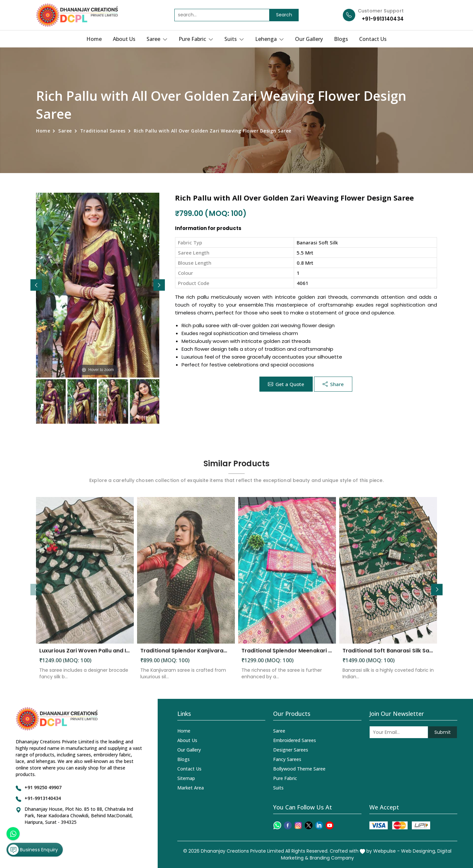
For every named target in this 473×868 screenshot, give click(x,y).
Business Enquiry (33, 850)
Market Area (191, 788)
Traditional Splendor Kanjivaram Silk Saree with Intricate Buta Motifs (186, 656)
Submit (443, 732)
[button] (159, 285)
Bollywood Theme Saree (299, 769)
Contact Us (373, 39)
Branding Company (332, 858)
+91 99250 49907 (43, 787)
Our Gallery (309, 39)
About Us (124, 39)
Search (284, 15)
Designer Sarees (291, 750)
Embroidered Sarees (295, 740)
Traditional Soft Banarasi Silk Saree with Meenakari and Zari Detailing (388, 656)
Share (333, 384)
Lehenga (270, 39)
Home (94, 39)
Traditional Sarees (103, 131)
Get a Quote (286, 384)
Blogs (341, 39)
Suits (234, 39)
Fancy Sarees (287, 759)
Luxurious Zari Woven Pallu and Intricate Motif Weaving (85, 656)
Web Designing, (419, 851)
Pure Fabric (196, 39)
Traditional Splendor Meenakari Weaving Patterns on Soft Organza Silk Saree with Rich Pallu (287, 656)
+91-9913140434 (383, 19)
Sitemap (186, 778)
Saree (157, 39)
